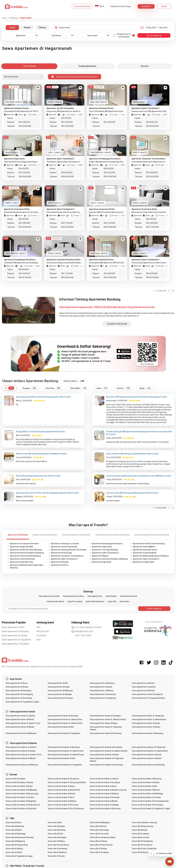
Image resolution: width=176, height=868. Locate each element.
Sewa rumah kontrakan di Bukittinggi (147, 794)
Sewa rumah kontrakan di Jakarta (104, 779)
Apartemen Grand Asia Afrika (22, 559)
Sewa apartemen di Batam (143, 683)
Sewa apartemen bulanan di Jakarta (21, 747)
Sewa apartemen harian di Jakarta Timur (23, 723)
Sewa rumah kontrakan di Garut (61, 797)
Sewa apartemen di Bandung (15, 631)
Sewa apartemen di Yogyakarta (16, 640)
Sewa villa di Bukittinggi (16, 834)
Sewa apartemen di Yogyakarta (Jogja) (22, 702)
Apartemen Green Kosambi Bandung (25, 556)
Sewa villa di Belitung (57, 830)
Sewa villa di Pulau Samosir (101, 845)
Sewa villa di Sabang (14, 849)
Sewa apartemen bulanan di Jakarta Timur (24, 755)
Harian (12, 27)
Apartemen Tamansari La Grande (65, 544)
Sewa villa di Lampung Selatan (103, 837)
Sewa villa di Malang (56, 841)
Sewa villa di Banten (98, 826)
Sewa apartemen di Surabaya (15, 644)
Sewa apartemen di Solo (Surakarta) (147, 694)
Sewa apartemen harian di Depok (146, 723)
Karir (39, 640)
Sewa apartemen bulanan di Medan (21, 758)
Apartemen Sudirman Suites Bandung (26, 550)
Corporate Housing (82, 6)
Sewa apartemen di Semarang (103, 694)
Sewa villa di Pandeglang (142, 841)
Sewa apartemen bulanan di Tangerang (149, 747)
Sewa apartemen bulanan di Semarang (106, 765)
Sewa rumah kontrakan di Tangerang (63, 779)
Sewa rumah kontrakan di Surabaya (105, 782)
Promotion (42, 635)
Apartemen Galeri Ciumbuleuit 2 (105, 553)
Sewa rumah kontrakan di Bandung (147, 779)
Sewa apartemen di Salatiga (60, 694)
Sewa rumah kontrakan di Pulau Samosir (23, 805)
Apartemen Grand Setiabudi (145, 553)
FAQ (39, 627)
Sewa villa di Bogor (140, 830)
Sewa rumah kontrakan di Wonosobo (105, 808)
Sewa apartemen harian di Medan (20, 727)
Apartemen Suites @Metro (144, 547)
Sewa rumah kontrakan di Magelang (21, 801)
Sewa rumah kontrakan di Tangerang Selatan (67, 782)
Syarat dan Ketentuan (57, 667)
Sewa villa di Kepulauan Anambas (20, 837)
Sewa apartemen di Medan (143, 691)
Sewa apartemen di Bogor (59, 687)
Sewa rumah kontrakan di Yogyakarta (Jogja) (151, 808)
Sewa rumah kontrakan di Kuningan (105, 797)
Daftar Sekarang (154, 609)
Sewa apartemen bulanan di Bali (61, 758)
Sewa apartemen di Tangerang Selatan (148, 698)
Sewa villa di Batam (14, 830)
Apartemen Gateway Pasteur (145, 550)
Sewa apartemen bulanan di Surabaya (106, 747)
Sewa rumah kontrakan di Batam (62, 794)
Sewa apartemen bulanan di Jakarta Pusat (66, 755)
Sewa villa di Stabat (14, 852)
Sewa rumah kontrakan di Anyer (103, 786)
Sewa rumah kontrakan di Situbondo (21, 808)
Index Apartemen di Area (74, 596)
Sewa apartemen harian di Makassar (21, 733)
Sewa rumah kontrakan (16, 779)
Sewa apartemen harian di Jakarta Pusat (65, 723)
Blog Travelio (43, 631)
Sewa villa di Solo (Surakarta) (144, 849)
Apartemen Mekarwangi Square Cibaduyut (151, 556)
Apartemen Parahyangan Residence (107, 544)
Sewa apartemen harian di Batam (146, 727)
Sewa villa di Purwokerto (142, 845)
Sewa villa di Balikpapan (100, 822)
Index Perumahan (75, 601)
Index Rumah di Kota (129, 596)
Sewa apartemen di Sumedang (19, 698)
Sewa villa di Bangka (56, 826)
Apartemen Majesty (100, 556)
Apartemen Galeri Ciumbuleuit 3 (64, 559)
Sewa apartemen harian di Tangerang (148, 716)
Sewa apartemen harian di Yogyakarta (64, 733)
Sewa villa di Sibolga (98, 849)
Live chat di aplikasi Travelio (87, 627)
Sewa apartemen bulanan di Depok (147, 755)
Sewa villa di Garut (55, 834)
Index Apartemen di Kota (49, 596)
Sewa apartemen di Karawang (18, 691)
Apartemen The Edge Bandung (105, 550)
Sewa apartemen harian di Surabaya (105, 716)
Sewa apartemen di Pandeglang (19, 694)
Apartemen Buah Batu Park (22, 562)
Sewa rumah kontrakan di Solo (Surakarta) (66, 808)
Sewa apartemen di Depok (101, 687)
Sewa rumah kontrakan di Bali (144, 786)
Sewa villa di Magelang (15, 841)
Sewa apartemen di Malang (101, 691)
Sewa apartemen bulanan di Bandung (64, 747)
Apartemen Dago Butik (101, 562)
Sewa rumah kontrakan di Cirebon (20, 797)
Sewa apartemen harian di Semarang (106, 733)
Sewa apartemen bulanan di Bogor (104, 755)
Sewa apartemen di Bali (13, 627)
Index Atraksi (111, 596)
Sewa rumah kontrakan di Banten (146, 790)
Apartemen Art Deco (60, 565)
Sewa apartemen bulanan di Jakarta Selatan (109, 751)
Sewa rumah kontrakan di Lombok (146, 797)
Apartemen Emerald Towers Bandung (149, 544)
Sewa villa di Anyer (14, 822)
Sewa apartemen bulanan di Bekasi (21, 751)
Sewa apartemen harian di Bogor (104, 723)
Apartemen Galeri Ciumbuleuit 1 (146, 559)
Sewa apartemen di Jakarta (15, 635)
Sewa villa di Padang (98, 841)
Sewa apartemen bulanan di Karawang (148, 765)
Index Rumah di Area (55, 601)
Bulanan (27, 27)
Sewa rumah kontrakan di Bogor (19, 786)
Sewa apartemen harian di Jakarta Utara (65, 719)
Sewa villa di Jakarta (140, 834)
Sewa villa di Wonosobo (142, 852)
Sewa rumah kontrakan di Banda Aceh (64, 790)
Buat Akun (146, 6)
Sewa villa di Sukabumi (57, 852)
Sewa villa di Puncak (56, 856)
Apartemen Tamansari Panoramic (24, 544)
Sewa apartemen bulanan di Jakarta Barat (150, 751)
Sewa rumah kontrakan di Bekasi (146, 782)
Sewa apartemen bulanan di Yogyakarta (65, 765)
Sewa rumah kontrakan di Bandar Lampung (108, 790)
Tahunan (42, 27)
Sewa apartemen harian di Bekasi (20, 719)
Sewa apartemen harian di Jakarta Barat (149, 719)
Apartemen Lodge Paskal (143, 562)
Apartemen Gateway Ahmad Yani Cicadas (69, 550)
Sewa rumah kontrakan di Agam (61, 786)
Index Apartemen (95, 596)
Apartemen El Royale (60, 562)
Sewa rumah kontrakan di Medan (104, 801)
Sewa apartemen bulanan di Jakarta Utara (66, 751)
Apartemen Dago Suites (102, 547)
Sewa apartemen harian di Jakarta (20, 716)
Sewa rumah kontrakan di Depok (19, 782)
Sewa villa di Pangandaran (17, 845)
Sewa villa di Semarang (58, 849)
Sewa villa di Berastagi (99, 830)
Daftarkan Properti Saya (121, 6)
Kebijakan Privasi (38, 667)
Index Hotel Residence (95, 601)
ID (101, 6)
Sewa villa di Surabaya (99, 852)
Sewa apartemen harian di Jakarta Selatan (108, 719)
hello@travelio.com (82, 631)
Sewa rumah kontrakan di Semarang (147, 805)
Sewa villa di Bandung (15, 826)
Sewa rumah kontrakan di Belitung (104, 794)
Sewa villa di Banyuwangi (142, 826)
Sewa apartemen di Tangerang (103, 698)
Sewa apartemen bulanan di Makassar (22, 765)
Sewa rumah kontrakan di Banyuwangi (22, 794)
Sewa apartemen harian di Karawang (147, 733)
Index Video (125, 601)
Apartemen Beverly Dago (61, 553)
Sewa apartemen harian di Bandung (63, 716)
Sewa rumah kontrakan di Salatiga (104, 805)
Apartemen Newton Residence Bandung (27, 553)
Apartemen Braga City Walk (22, 547)
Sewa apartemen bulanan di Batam (147, 758)
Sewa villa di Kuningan (57, 837)
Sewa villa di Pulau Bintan (58, 845)
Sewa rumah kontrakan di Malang (62, 801)
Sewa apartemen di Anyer (17, 683)
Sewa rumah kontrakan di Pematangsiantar (150, 801)
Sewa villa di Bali (55, 822)
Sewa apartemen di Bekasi (17, 687)
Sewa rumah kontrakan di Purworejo (63, 805)
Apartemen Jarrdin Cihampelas (64, 547)
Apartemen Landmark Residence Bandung (110, 559)
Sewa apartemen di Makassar (60, 691)
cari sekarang (154, 35)
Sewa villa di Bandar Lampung (144, 822)
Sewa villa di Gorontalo (99, 834)
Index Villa (112, 601)
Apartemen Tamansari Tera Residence (67, 556)
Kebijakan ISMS (76, 667)
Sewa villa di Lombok (141, 837)
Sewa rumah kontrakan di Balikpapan (21, 790)
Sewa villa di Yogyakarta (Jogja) (19, 856)
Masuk (164, 6)
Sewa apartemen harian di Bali (61, 727)
